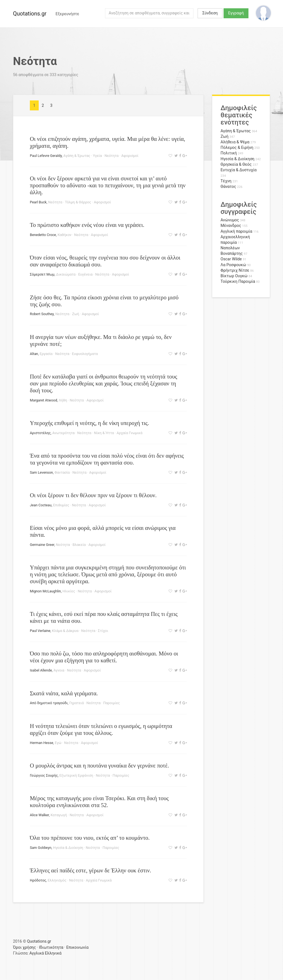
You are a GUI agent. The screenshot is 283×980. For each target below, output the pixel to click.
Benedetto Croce (43, 235)
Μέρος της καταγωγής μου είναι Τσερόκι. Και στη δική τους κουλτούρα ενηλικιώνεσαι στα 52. (99, 802)
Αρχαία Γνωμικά (129, 433)
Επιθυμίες (61, 505)
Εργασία (46, 354)
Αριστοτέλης (40, 433)
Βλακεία (79, 545)
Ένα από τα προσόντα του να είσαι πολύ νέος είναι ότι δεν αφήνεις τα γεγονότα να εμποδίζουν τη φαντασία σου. (107, 459)
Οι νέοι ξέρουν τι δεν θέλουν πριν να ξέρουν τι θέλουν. (93, 495)
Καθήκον (64, 235)
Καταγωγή (59, 815)
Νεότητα (112, 156)
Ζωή (76, 314)
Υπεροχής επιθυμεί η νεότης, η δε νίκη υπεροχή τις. (89, 423)
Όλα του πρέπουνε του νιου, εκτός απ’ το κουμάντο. (90, 838)
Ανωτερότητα (63, 433)
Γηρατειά (77, 703)
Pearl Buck (38, 202)
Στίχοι (103, 631)
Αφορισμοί (130, 156)
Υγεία (97, 156)
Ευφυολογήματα (85, 354)
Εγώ (58, 743)
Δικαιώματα (66, 274)
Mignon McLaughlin (45, 591)
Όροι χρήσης (24, 947)
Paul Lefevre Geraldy (46, 156)
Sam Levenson (41, 472)
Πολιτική (229, 153)
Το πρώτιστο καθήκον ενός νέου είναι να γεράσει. (87, 225)
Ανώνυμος (230, 220)
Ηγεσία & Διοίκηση (68, 848)
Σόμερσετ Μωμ (42, 274)
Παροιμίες (111, 703)
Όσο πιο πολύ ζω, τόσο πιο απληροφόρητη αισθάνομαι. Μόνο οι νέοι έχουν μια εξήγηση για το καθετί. (104, 657)
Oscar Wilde (231, 259)
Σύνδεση (210, 13)
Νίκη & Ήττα (104, 433)
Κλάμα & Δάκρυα (65, 631)
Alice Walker (39, 815)
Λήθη (63, 400)
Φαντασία (62, 472)
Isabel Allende (41, 670)
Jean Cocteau (41, 505)
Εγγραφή (236, 13)
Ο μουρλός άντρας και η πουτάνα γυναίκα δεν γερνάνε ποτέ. (99, 765)
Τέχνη (226, 181)
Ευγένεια (85, 274)
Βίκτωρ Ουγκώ (234, 276)
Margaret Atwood (44, 400)
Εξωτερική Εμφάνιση (76, 775)
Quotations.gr (30, 14)
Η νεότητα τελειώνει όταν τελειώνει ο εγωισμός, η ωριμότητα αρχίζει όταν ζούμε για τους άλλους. (101, 729)
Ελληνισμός (57, 880)
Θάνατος (228, 187)
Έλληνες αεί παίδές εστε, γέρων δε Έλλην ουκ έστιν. (91, 870)
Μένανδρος (231, 226)
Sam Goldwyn (41, 848)
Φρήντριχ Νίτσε (235, 270)
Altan (34, 354)
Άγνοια (59, 670)
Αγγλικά (36, 953)
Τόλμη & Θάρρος (78, 202)
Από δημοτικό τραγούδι (49, 703)
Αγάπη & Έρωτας (77, 156)
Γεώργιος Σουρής (44, 775)
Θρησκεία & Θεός (236, 164)
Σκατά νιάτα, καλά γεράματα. (64, 693)
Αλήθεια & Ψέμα (235, 142)
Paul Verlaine (40, 631)
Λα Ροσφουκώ (233, 265)
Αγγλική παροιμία (236, 231)
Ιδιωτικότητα (51, 947)
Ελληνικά (53, 953)
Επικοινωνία (78, 947)
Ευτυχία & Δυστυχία (239, 170)
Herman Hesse (42, 743)
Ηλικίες (69, 591)
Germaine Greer (42, 545)
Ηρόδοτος (38, 880)
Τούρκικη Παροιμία (238, 282)
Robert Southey (42, 314)
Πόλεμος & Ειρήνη (237, 148)
